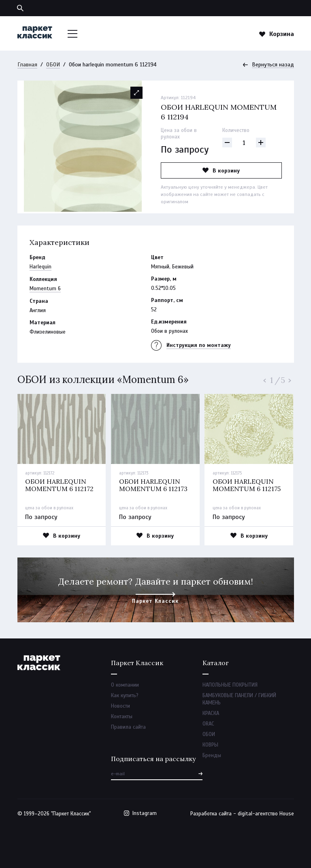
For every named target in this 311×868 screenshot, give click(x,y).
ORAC (208, 724)
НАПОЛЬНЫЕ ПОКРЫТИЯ (230, 685)
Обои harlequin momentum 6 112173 (153, 485)
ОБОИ (53, 65)
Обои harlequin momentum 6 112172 (59, 485)
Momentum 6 (45, 289)
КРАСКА (211, 713)
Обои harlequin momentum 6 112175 (247, 485)
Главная (27, 65)
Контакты (122, 717)
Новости (120, 706)
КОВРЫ (210, 745)
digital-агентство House (266, 814)
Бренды (212, 755)
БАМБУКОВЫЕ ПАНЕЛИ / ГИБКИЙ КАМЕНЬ (239, 699)
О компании (125, 685)
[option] (83, 146)
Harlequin (40, 267)
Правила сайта (128, 727)
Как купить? (125, 696)
